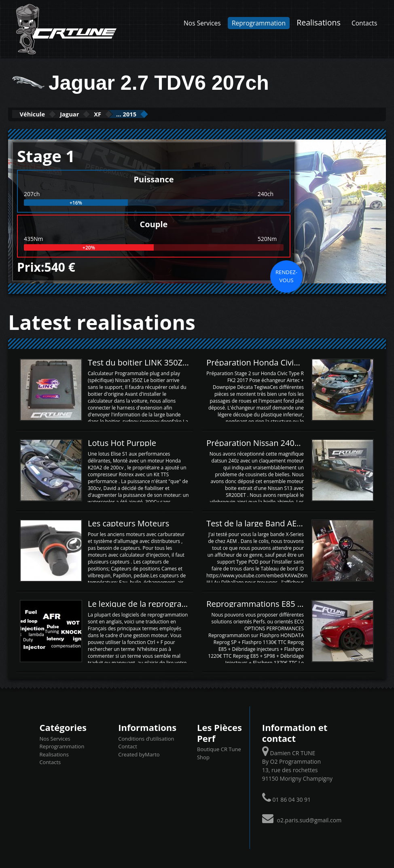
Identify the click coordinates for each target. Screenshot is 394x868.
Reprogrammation (259, 23)
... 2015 (169, 114)
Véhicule (39, 114)
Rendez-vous (286, 275)
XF (128, 114)
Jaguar (89, 114)
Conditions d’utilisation (146, 738)
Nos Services (202, 23)
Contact (128, 746)
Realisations (318, 22)
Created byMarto (139, 754)
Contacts (364, 23)
